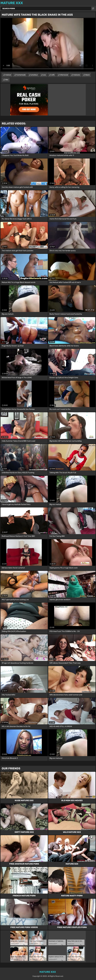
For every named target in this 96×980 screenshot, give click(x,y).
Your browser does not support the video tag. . (48, 45)
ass (44, 75)
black (87, 75)
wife (53, 75)
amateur (34, 75)
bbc (7, 80)
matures (77, 75)
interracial (64, 75)
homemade (21, 75)
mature (8, 75)
